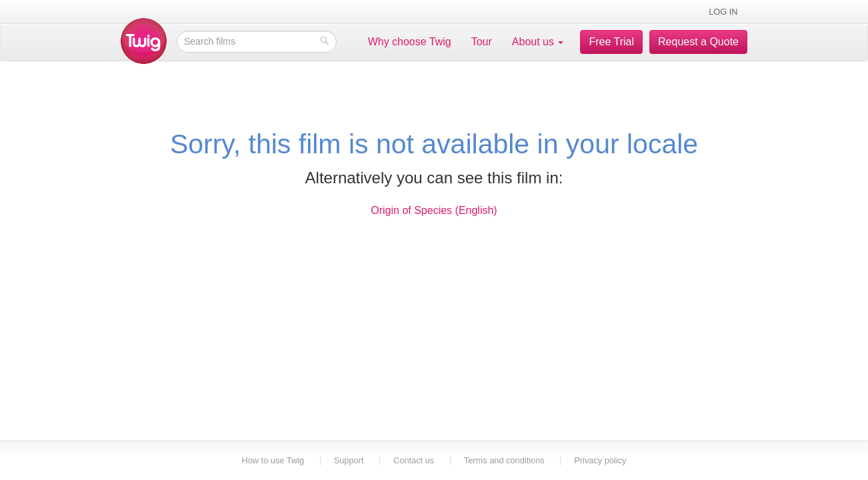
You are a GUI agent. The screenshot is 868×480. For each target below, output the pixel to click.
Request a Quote (698, 42)
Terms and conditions (504, 460)
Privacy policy (600, 460)
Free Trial (611, 42)
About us (538, 42)
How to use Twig (274, 460)
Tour (482, 42)
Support (349, 460)
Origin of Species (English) (434, 210)
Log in (723, 12)
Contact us (414, 460)
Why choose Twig (410, 42)
